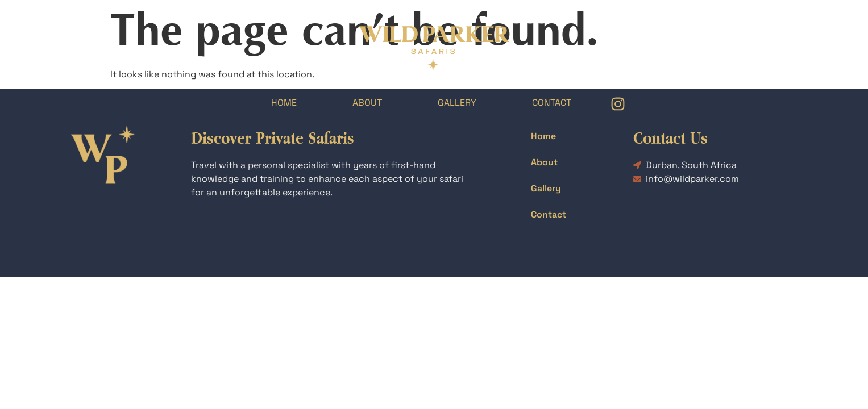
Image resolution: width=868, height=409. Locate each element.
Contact (552, 103)
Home (284, 103)
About (367, 103)
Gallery (457, 103)
